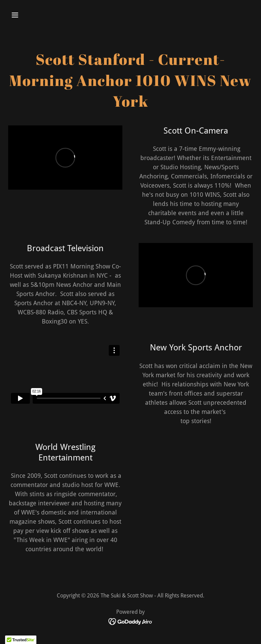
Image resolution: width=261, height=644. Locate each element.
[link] (131, 621)
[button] (36, 15)
